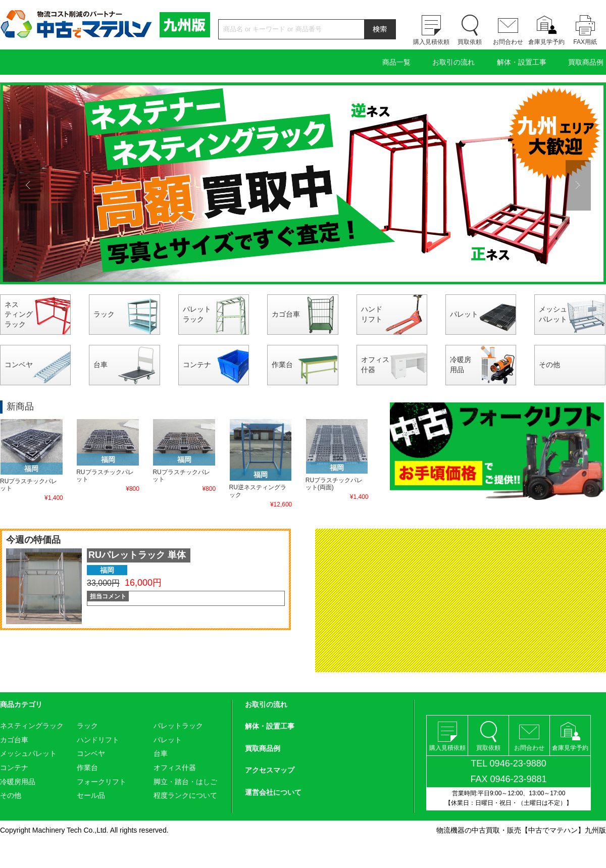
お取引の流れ (453, 62)
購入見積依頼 (431, 42)
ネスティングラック (19, 314)
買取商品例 (586, 62)
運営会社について (273, 792)
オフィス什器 (375, 365)
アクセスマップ (270, 770)
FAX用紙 (585, 42)
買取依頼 (470, 42)
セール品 (91, 795)
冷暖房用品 (461, 365)
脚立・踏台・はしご (185, 782)
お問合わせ (508, 42)
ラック (104, 314)
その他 (549, 365)
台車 (100, 365)
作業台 (282, 365)
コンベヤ (19, 365)
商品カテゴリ (21, 704)
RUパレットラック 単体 (137, 555)
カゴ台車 (286, 314)
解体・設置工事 (522, 62)
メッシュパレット (553, 314)
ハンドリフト (372, 314)
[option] (303, 183)
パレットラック (197, 314)
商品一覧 (396, 62)
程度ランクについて (185, 795)
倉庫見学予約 (546, 42)
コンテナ (197, 365)
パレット (464, 314)
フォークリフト (102, 782)
